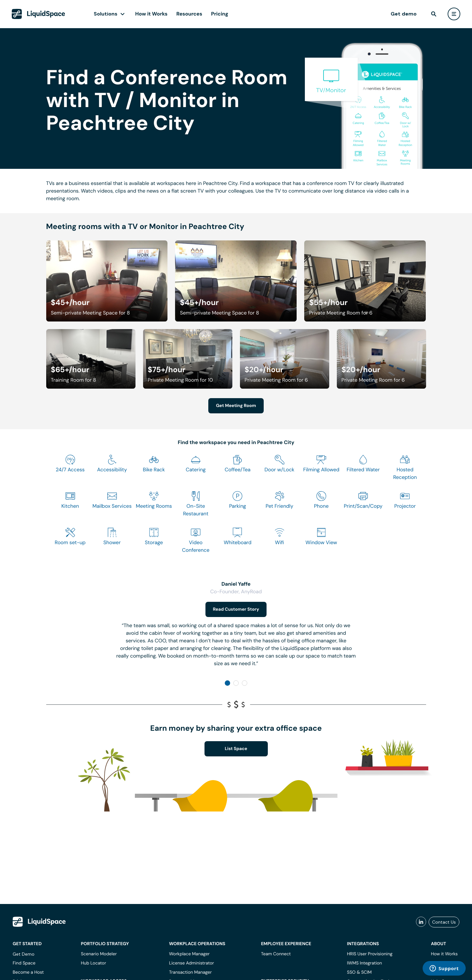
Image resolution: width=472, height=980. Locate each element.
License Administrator (192, 963)
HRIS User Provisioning (370, 954)
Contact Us (444, 922)
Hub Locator (93, 963)
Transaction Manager (190, 972)
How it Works (151, 14)
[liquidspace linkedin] (421, 922)
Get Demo (24, 954)
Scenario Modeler (99, 954)
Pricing (220, 14)
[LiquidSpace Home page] (38, 14)
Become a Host (28, 972)
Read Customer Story (236, 609)
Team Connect (276, 954)
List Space (236, 749)
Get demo (404, 14)
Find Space (24, 963)
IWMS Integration (365, 963)
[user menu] (454, 14)
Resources (189, 14)
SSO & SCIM (359, 972)
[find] (434, 14)
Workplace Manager (189, 954)
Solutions (106, 14)
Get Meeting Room (236, 406)
